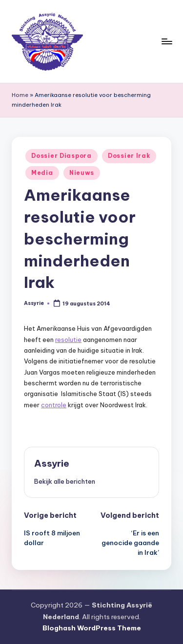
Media (42, 173)
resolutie (68, 340)
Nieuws (82, 173)
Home (20, 95)
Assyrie (52, 463)
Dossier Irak (129, 156)
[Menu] (166, 41)
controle (54, 405)
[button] (65, 481)
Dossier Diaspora (61, 156)
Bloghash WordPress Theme (92, 628)
